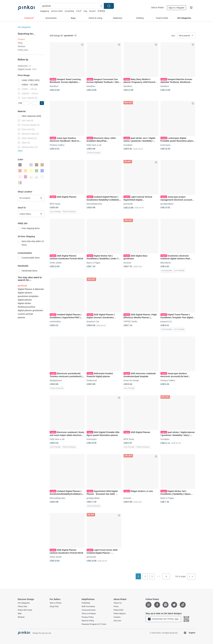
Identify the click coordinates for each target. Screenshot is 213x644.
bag (85, 11)
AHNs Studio (56, 263)
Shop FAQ (54, 606)
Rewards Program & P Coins (94, 624)
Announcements (89, 610)
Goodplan (128, 145)
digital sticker (24, 303)
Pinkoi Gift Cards (25, 610)
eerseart (127, 263)
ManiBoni (54, 86)
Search (109, 6)
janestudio (128, 204)
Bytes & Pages (93, 263)
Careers (117, 617)
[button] (42, 103)
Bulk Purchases (88, 606)
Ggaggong (44, 11)
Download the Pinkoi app (163, 619)
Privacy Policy (88, 617)
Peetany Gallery (57, 145)
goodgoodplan (167, 204)
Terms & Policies (89, 614)
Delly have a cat (94, 145)
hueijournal (92, 380)
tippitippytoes (56, 380)
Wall (20, 614)
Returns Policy (88, 621)
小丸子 (79, 11)
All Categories (24, 27)
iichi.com (117, 621)
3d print (92, 11)
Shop (20, 43)
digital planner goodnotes (30, 310)
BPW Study (55, 204)
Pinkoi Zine (23, 50)
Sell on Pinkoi (157, 8)
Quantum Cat (93, 321)
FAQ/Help (86, 603)
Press (116, 606)
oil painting (69, 11)
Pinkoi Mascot (120, 614)
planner (22, 317)
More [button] (20, 151)
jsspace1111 (166, 321)
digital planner (25, 300)
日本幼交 (101, 11)
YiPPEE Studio (130, 321)
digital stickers (25, 293)
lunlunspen (166, 145)
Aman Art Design (131, 380)
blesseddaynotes (94, 204)
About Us (118, 603)
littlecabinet (166, 263)
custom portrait (25, 314)
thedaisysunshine (26, 307)
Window (21, 46)
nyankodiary (55, 321)
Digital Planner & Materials (31, 289)
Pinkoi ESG (118, 610)
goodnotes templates (28, 296)
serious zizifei (57, 11)
